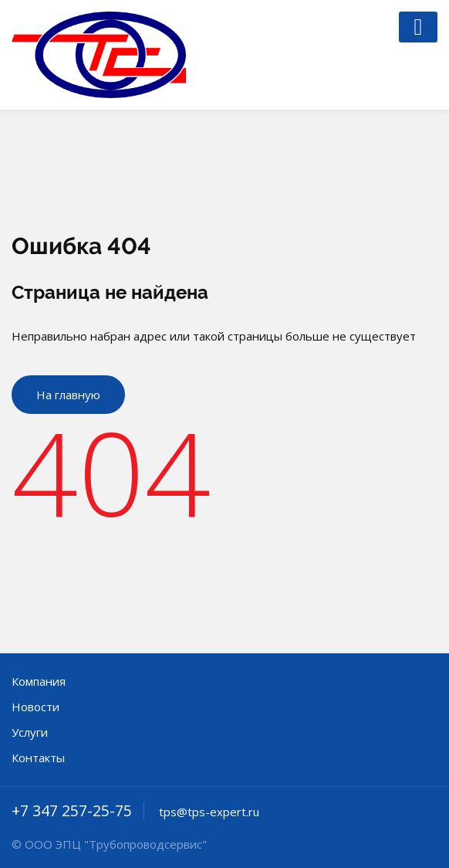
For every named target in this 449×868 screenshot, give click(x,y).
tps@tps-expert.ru (209, 812)
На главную (68, 395)
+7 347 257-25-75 (72, 811)
